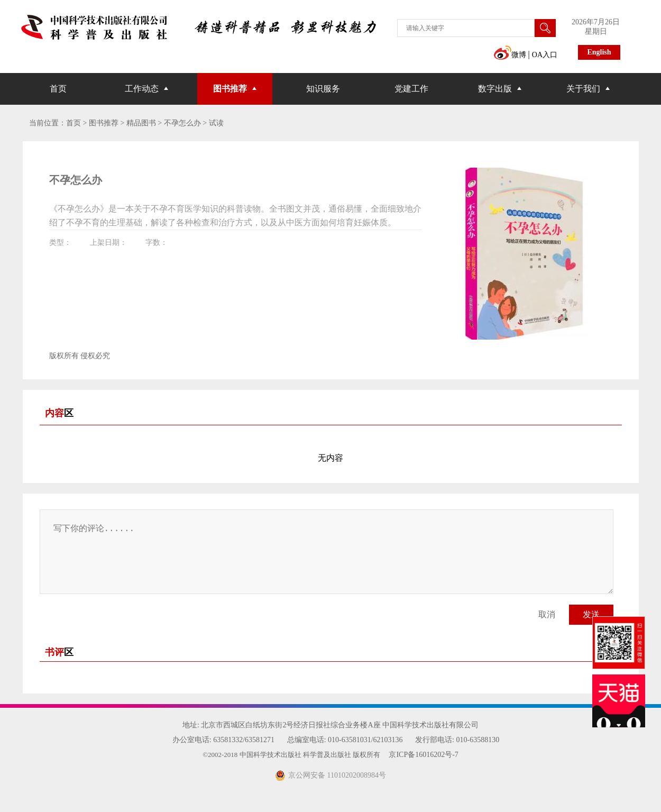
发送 (591, 614)
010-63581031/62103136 (365, 740)
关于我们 (583, 89)
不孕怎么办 (182, 123)
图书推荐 (230, 89)
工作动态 (142, 89)
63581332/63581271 (244, 740)
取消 (547, 614)
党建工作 (411, 89)
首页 (58, 89)
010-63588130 (478, 740)
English (599, 52)
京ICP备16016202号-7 (423, 755)
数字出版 (495, 89)
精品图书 (141, 123)
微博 (510, 55)
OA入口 (545, 55)
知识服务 (323, 89)
